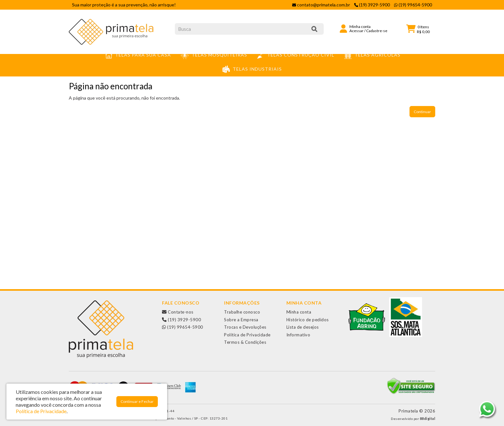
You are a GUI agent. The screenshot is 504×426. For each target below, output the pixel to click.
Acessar (356, 31)
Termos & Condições (245, 342)
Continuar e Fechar (137, 401)
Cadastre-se (377, 31)
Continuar (422, 112)
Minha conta (299, 312)
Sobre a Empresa (241, 320)
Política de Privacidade (247, 335)
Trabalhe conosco (242, 312)
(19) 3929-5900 (181, 320)
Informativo (298, 335)
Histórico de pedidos (308, 320)
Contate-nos (178, 312)
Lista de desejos (303, 327)
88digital (428, 419)
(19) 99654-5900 (183, 327)
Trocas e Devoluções (245, 327)
